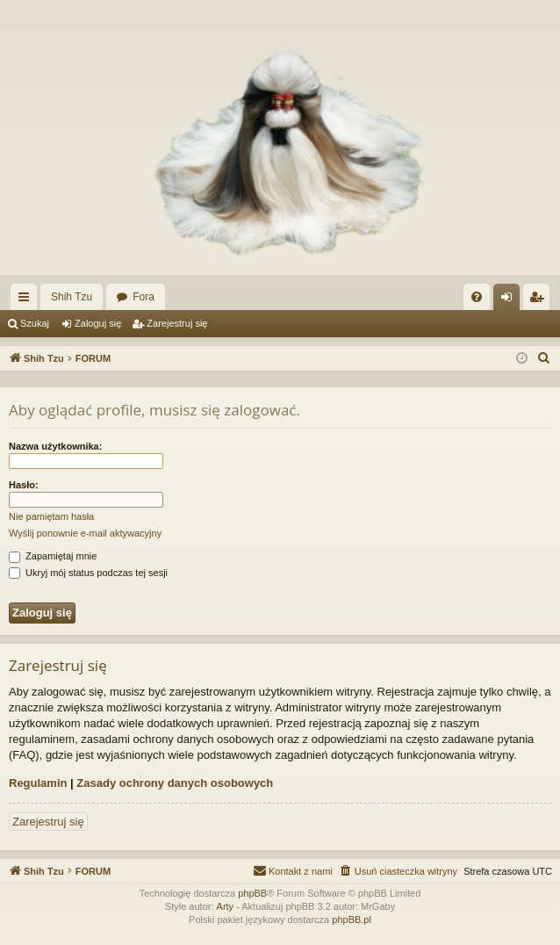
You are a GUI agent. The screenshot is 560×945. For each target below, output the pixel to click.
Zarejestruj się (177, 323)
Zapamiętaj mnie (53, 556)
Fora (144, 297)
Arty (226, 906)
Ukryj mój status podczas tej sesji (88, 573)
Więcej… (27, 300)
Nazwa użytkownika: (55, 446)
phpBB (252, 893)
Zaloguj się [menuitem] (510, 300)
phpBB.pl (352, 920)
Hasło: (24, 485)
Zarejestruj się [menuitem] (540, 300)
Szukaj (35, 323)
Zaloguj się (98, 323)
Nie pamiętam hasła (51, 516)
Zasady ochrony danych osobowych (175, 783)
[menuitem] (477, 297)
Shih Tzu (72, 297)
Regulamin (38, 783)
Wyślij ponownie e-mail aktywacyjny (85, 533)
